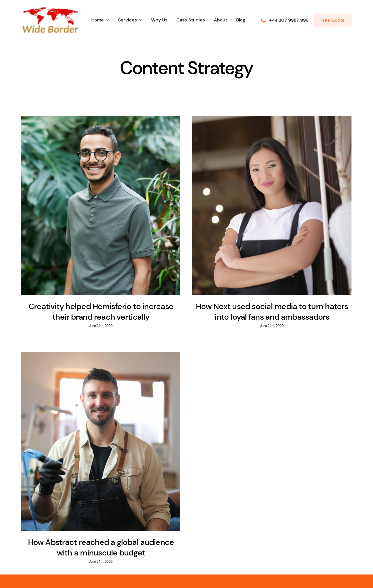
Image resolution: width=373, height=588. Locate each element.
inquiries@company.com (135, 568)
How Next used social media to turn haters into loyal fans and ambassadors (268, 312)
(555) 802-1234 (242, 568)
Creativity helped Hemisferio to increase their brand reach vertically (101, 312)
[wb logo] (50, 19)
